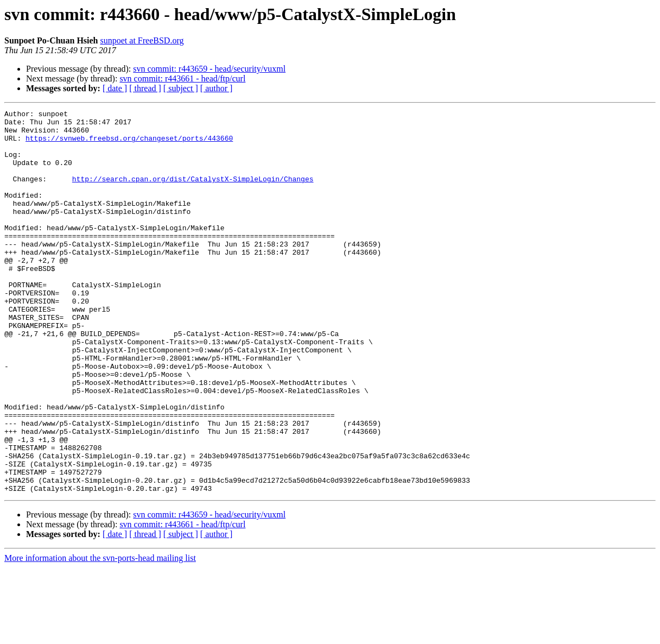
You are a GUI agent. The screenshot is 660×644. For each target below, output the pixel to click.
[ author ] (217, 88)
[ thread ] (145, 88)
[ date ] (115, 88)
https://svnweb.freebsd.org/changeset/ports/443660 (129, 144)
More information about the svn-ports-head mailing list (100, 634)
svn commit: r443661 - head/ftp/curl (182, 78)
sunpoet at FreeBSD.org (142, 40)
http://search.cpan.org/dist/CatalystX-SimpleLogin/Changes (193, 193)
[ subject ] (181, 88)
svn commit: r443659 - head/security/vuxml (209, 69)
